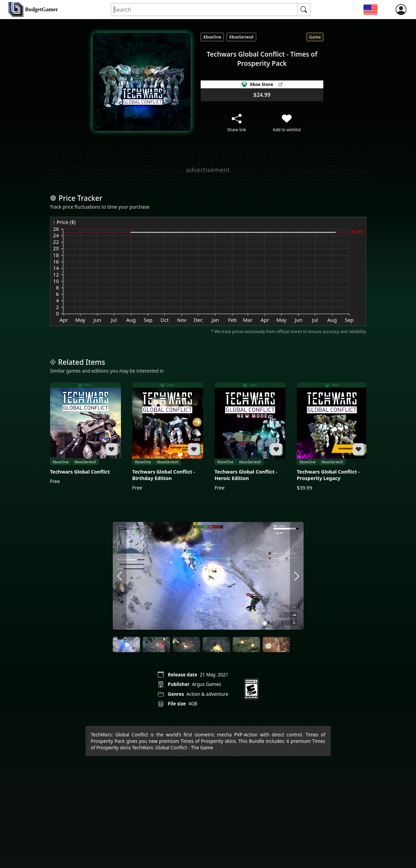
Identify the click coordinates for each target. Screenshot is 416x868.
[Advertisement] (208, 170)
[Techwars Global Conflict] (86, 434)
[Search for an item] (204, 10)
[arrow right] (297, 577)
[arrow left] (120, 577)
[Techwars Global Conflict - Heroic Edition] (250, 437)
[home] (33, 10)
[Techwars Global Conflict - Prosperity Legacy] (332, 437)
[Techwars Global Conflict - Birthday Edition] (168, 437)
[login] (401, 10)
